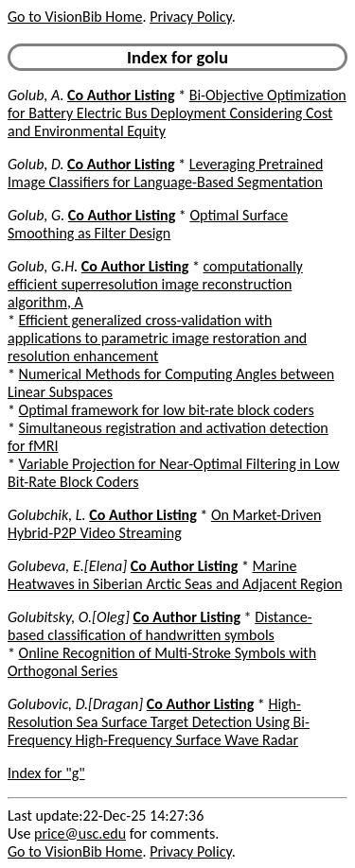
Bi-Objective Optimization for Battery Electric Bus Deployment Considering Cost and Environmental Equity (177, 113)
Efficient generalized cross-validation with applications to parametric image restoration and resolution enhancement (157, 338)
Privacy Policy (190, 17)
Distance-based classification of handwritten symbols (160, 626)
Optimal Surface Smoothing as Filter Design (148, 224)
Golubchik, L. (47, 515)
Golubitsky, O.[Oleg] (69, 617)
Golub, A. (35, 95)
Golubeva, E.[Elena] (67, 566)
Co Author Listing (121, 95)
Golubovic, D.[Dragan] (75, 704)
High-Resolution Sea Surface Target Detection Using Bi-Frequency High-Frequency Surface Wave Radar (159, 722)
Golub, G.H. (43, 266)
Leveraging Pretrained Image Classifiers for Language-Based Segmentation (165, 173)
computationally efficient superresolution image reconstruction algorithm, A (155, 284)
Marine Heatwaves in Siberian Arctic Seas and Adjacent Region (175, 575)
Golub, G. (36, 215)
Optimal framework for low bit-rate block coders (167, 410)
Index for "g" (46, 773)
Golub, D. (35, 164)
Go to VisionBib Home (75, 17)
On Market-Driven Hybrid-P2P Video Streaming (164, 524)
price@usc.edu (80, 833)
